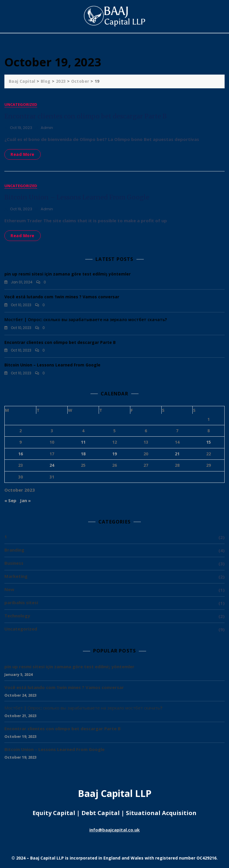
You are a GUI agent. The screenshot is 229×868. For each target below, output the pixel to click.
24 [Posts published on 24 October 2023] (52, 466)
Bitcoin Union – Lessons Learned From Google (77, 198)
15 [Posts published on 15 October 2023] (209, 443)
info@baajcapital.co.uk (114, 830)
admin (47, 128)
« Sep (10, 501)
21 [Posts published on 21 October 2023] (177, 454)
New (9, 590)
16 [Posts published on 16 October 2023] (20, 454)
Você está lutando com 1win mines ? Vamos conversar (62, 298)
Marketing (16, 577)
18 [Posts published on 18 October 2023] (83, 454)
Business (14, 564)
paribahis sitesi (21, 603)
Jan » (25, 501)
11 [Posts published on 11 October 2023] (83, 443)
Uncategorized (21, 104)
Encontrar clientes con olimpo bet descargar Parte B (86, 116)
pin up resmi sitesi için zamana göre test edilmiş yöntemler (67, 275)
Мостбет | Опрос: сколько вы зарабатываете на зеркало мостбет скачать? (86, 320)
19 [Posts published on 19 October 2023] (114, 454)
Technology (17, 616)
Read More (23, 154)
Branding (14, 551)
